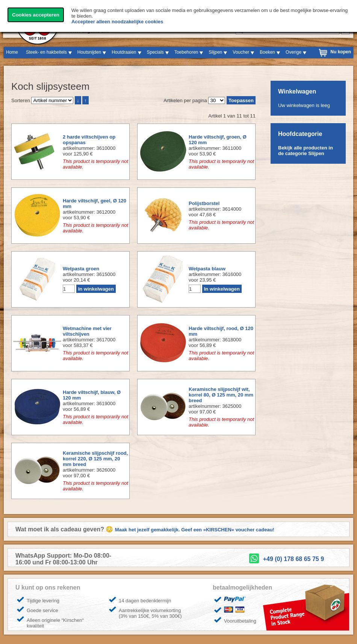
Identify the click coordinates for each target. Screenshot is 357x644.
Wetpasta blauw (207, 269)
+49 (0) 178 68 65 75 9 (293, 559)
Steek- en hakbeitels (46, 52)
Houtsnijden (89, 52)
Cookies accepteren (36, 15)
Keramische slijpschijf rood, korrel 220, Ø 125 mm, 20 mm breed (95, 459)
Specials (155, 52)
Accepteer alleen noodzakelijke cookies (117, 22)
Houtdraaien (124, 52)
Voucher (241, 52)
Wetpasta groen (81, 269)
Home (12, 52)
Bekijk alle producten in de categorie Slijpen (306, 151)
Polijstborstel (204, 203)
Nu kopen (341, 52)
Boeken (267, 52)
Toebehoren (186, 52)
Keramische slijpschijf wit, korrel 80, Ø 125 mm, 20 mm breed (221, 395)
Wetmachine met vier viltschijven (87, 331)
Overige (293, 52)
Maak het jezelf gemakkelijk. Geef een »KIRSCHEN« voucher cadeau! (195, 530)
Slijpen (215, 52)
